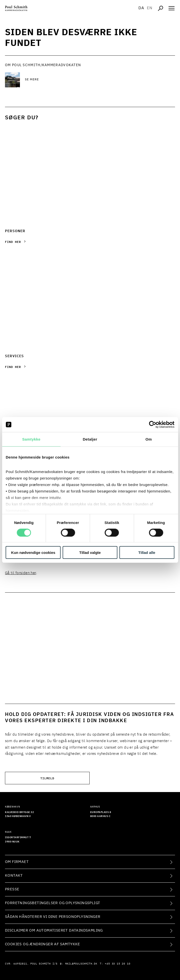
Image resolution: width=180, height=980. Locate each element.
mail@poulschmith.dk (81, 964)
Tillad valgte (90, 553)
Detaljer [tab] (90, 439)
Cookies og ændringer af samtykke (43, 944)
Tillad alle (147, 553)
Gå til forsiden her (21, 573)
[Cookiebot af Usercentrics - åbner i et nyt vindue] (152, 425)
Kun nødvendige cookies (33, 553)
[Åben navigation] (172, 8)
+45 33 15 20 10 (118, 964)
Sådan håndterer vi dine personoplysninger (53, 917)
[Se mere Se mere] (65, 80)
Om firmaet (17, 862)
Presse (12, 889)
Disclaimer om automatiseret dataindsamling (54, 930)
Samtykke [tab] (31, 439)
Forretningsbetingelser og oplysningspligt (53, 903)
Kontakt (14, 876)
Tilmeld (47, 778)
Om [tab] (149, 439)
